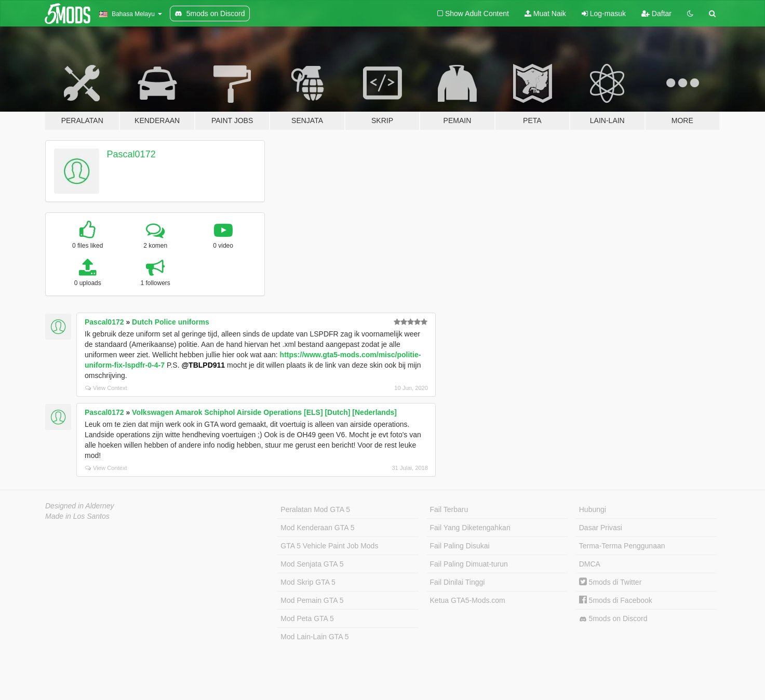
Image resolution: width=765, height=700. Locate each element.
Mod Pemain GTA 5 (312, 600)
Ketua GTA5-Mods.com (468, 600)
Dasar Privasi (601, 528)
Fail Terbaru (449, 509)
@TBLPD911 (203, 365)
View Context (106, 388)
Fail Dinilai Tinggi (458, 582)
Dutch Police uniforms (171, 322)
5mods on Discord (613, 619)
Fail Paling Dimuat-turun (469, 564)
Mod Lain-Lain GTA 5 (314, 637)
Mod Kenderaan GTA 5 (317, 528)
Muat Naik (545, 14)
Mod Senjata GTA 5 (312, 564)
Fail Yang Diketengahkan (470, 528)
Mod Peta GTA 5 (307, 618)
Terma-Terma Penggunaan (622, 546)
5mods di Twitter (610, 582)
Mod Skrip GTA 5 (308, 582)
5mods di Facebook (616, 600)
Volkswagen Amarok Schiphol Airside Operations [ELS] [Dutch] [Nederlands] (264, 412)
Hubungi (593, 509)
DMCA (590, 564)
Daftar (656, 14)
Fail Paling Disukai (460, 546)
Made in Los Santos (77, 516)
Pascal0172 (131, 154)
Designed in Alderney (80, 506)
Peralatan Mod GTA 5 (315, 509)
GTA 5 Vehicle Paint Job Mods (329, 546)
